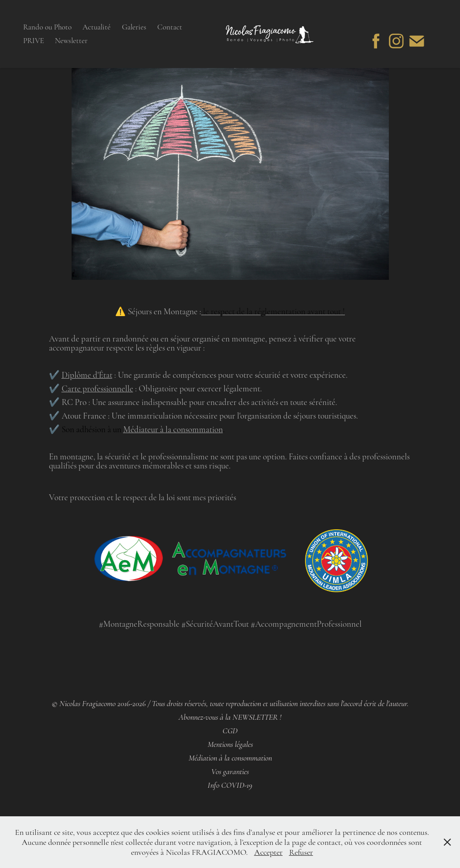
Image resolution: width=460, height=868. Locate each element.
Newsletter (71, 41)
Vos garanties (230, 772)
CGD (230, 731)
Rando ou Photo (47, 27)
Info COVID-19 (230, 785)
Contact (170, 27)
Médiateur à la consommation (173, 429)
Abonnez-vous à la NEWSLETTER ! (230, 717)
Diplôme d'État (87, 375)
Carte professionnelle (97, 388)
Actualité (97, 27)
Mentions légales (230, 744)
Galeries (134, 27)
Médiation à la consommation (230, 758)
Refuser (301, 852)
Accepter (269, 852)
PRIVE (34, 41)
